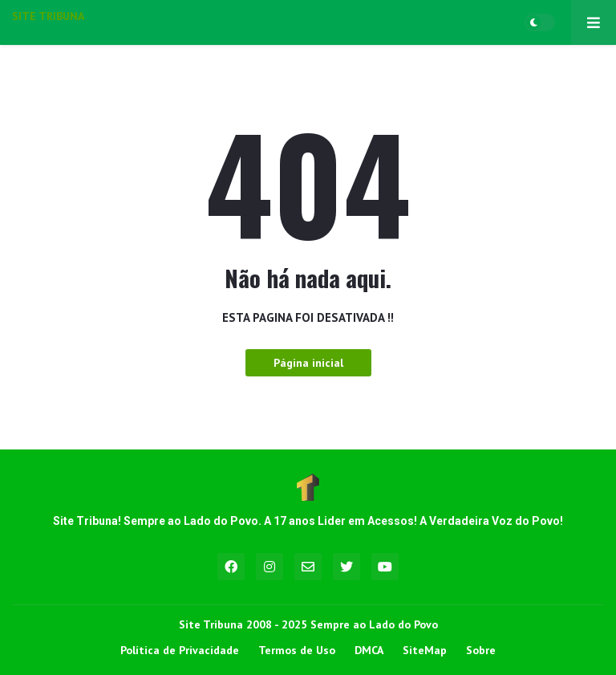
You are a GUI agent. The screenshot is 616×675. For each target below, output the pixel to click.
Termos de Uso (297, 650)
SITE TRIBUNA (48, 16)
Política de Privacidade (180, 650)
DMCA (369, 650)
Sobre (481, 650)
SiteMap (425, 650)
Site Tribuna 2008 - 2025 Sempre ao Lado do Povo (308, 624)
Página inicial (308, 363)
